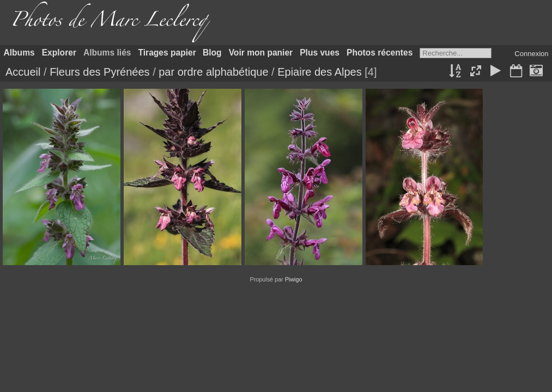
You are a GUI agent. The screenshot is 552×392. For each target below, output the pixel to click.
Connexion (531, 54)
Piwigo (294, 279)
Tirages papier (167, 53)
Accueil (23, 72)
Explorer (59, 53)
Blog (212, 53)
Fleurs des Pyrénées (99, 72)
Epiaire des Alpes (320, 72)
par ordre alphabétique (213, 72)
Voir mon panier (261, 53)
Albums (19, 53)
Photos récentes (380, 53)
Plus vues (320, 53)
